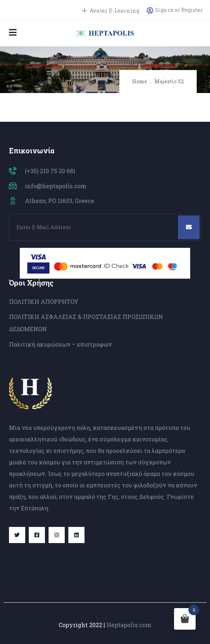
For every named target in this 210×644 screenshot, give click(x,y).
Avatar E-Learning (111, 10)
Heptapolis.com (129, 625)
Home (140, 81)
